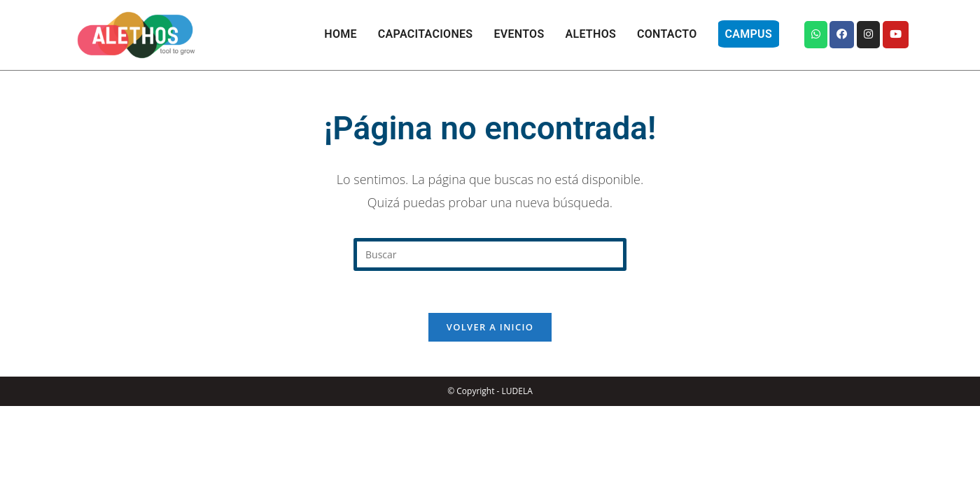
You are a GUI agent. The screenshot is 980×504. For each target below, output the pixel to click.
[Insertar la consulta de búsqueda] (490, 254)
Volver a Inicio (490, 327)
